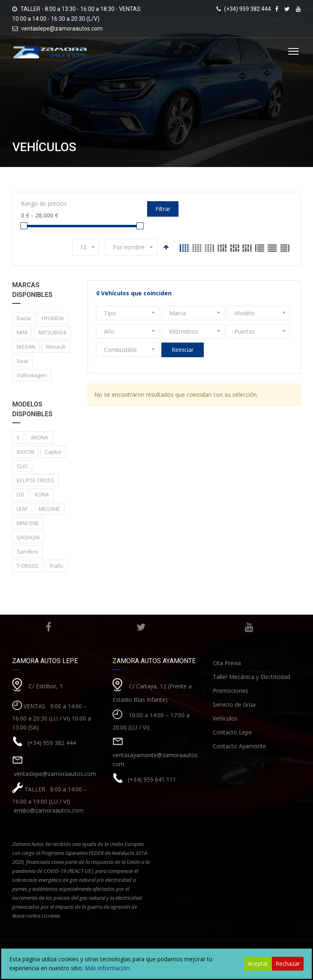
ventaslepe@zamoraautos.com (62, 29)
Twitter (139, 627)
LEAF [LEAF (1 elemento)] (22, 509)
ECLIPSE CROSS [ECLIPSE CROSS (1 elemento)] (35, 480)
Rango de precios (44, 203)
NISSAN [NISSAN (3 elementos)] (26, 347)
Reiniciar (183, 350)
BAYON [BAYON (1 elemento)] (25, 452)
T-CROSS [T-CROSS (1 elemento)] (28, 566)
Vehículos (225, 718)
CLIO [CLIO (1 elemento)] (22, 466)
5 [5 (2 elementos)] (18, 437)
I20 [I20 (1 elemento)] (20, 494)
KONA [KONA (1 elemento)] (42, 494)
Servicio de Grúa (234, 704)
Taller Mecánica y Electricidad (251, 677)
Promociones (230, 691)
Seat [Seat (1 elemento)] (22, 361)
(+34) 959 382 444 (52, 742)
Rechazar (288, 964)
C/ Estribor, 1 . (47, 686)
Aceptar (258, 964)
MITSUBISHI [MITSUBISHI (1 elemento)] (52, 332)
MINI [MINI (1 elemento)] (22, 332)
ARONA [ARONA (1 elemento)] (39, 437)
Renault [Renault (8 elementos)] (56, 347)
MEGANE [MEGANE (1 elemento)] (49, 509)
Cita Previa (227, 663)
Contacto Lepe (232, 732)
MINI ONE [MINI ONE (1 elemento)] (28, 523)
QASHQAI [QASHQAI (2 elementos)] (28, 537)
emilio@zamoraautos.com (48, 810)
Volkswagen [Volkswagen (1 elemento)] (32, 375)
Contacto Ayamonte (239, 746)
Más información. (108, 968)
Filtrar (163, 209)
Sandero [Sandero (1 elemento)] (28, 552)
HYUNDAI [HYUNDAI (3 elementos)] (53, 318)
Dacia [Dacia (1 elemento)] (24, 318)
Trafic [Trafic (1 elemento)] (56, 566)
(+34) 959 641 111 (152, 779)
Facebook (48, 627)
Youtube (248, 627)
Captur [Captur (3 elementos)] (53, 452)
